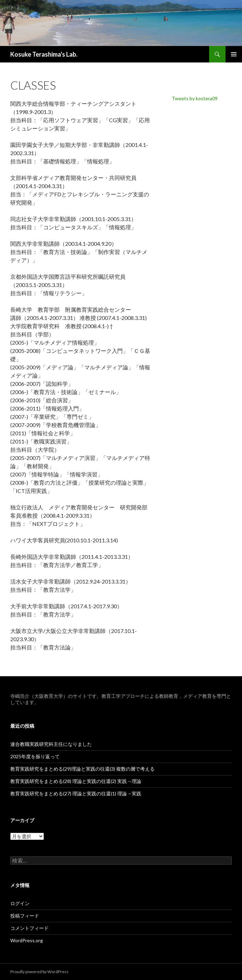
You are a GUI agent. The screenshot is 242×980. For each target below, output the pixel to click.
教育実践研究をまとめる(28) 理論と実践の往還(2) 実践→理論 (76, 781)
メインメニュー (234, 54)
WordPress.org (27, 940)
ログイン (20, 903)
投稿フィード (25, 916)
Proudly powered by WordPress (39, 972)
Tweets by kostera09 (195, 98)
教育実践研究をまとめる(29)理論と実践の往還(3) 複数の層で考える (82, 769)
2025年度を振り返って (35, 756)
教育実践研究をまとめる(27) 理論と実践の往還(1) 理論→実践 (76, 793)
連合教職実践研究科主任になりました (51, 744)
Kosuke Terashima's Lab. (44, 54)
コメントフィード (29, 928)
